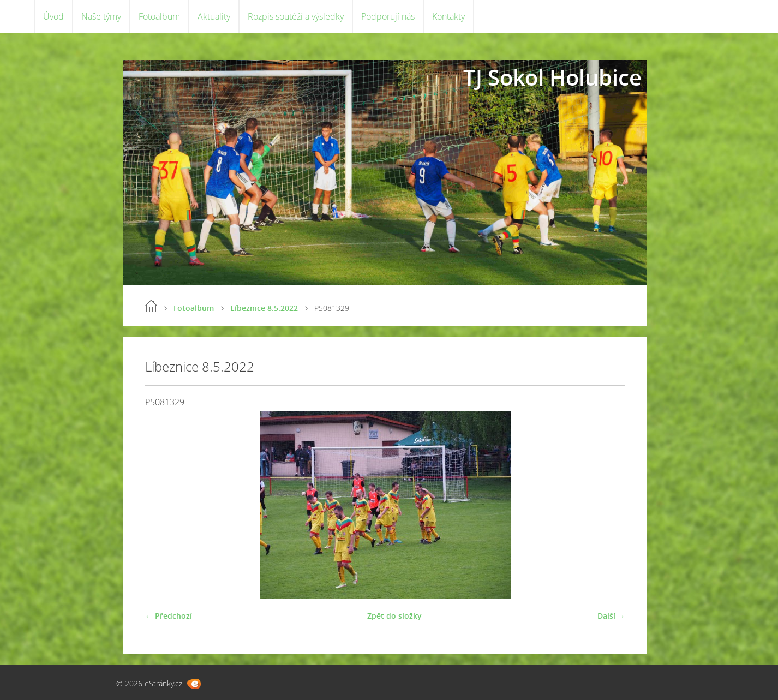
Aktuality (214, 16)
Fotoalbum (159, 16)
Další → (611, 616)
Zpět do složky (394, 616)
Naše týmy (101, 16)
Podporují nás (388, 16)
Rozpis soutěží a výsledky (296, 16)
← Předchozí (169, 616)
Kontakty (448, 16)
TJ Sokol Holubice (552, 77)
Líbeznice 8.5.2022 (264, 308)
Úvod (53, 16)
